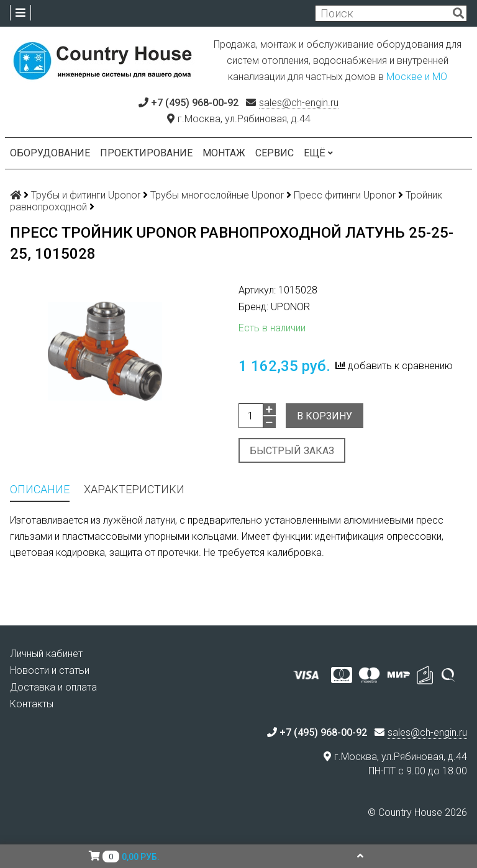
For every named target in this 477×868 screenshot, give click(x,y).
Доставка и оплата (53, 687)
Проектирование (146, 153)
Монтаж (224, 153)
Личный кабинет (46, 654)
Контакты (32, 704)
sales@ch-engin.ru (299, 103)
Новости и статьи (50, 670)
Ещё (318, 153)
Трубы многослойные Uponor (217, 195)
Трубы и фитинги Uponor (86, 195)
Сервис (275, 153)
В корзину (325, 416)
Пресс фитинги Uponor (345, 195)
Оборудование (50, 153)
